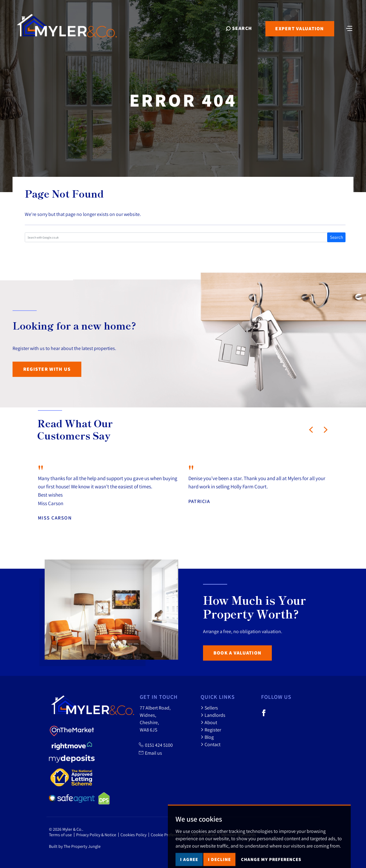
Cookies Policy (133, 835)
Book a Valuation (237, 653)
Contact (211, 744)
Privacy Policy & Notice (96, 835)
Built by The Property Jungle (75, 846)
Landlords (213, 715)
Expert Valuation (299, 29)
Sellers (209, 708)
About (209, 722)
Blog (207, 737)
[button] (311, 430)
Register (211, 730)
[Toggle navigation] (349, 28)
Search (336, 237)
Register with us (47, 369)
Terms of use (60, 835)
